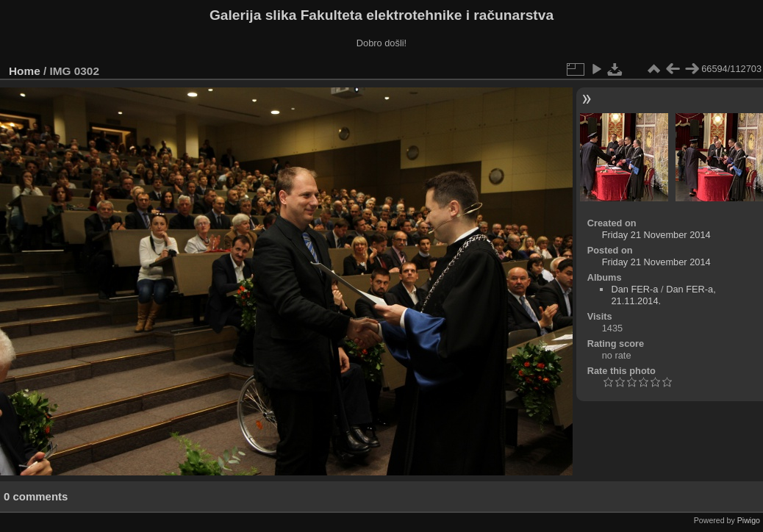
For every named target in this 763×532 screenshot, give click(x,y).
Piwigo (749, 520)
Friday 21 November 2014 (656, 235)
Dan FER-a (634, 289)
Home (25, 71)
